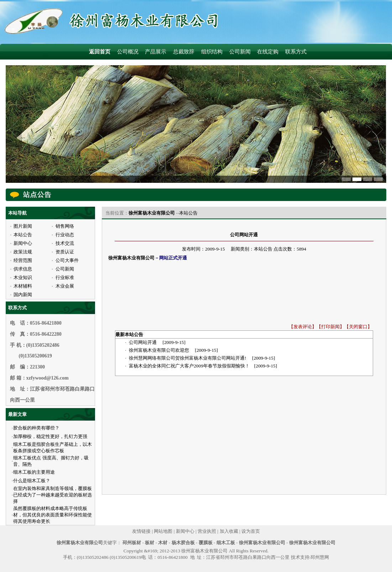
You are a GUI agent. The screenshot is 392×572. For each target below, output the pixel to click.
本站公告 (188, 213)
